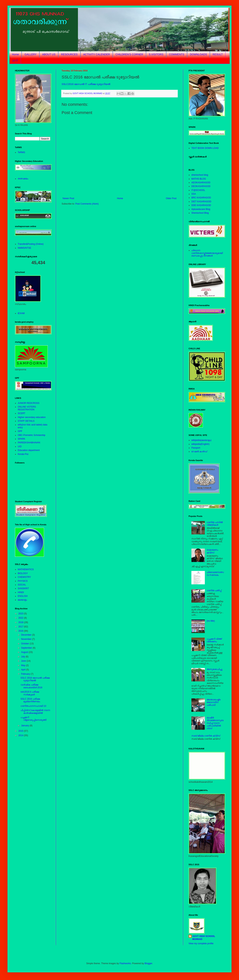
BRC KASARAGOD (201, 198)
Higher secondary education (32, 417)
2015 (21, 731)
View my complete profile (201, 943)
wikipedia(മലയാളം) (201, 440)
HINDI (21, 592)
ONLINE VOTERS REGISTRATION (27, 408)
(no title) (211, 621)
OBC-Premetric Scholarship (31, 435)
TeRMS (21, 152)
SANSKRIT (23, 588)
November (27, 639)
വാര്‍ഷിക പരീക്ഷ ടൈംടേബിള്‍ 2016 (31, 686)
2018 (21, 622)
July (23, 657)
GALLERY (30, 54)
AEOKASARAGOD (201, 183)
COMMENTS (177, 54)
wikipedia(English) (200, 444)
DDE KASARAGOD (201, 205)
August (25, 652)
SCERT (21, 413)
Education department (29, 450)
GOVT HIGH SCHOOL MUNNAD (204, 938)
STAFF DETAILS (26, 421)
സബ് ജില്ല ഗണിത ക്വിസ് (206, 736)
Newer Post (68, 198)
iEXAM (21, 313)
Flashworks (125, 963)
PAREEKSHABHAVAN (29, 443)
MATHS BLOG (199, 179)
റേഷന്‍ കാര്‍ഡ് (199, 452)
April (24, 670)
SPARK (21, 439)
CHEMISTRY (24, 577)
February (26, 674)
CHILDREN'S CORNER (129, 54)
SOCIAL (22, 585)
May (24, 665)
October (25, 644)
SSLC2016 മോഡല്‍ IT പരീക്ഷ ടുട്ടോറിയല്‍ (86, 84)
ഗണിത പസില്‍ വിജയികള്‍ (215, 524)
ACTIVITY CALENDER (97, 54)
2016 (21, 631)
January (25, 726)
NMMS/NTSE (24, 248)
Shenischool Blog (200, 213)
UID (20, 447)
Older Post (171, 198)
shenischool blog (200, 175)
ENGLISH (23, 596)
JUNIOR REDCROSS (29, 403)
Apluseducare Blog (201, 209)
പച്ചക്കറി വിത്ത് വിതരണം (214, 640)
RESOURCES (69, 54)
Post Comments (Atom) (87, 204)
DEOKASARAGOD (201, 186)
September (27, 648)
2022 (21, 618)
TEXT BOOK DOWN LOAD (205, 148)
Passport (196, 448)
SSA (194, 194)
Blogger (148, 963)
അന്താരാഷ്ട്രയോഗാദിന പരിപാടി (214, 702)
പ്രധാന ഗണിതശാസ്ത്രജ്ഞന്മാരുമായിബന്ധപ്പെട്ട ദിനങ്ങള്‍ (207, 253)
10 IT (15, 61)
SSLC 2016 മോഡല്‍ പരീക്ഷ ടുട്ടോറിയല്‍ (35, 679)
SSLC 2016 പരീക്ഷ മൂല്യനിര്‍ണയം (30, 700)
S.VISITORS (156, 54)
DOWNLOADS (198, 54)
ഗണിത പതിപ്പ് (214, 590)
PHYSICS (23, 581)
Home (15, 54)
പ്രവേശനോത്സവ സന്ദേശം (215, 574)
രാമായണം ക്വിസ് (212, 551)
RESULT (218, 54)
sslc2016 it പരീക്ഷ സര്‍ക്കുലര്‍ (30, 693)
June (24, 661)
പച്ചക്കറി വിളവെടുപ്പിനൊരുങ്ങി (33, 719)
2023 (21, 614)
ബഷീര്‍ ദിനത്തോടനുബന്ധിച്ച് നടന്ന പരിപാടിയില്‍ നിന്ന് (215, 723)
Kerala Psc (23, 454)
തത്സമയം (23, 179)
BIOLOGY (23, 573)
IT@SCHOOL (198, 190)
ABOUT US (49, 54)
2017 (21, 627)
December (27, 635)
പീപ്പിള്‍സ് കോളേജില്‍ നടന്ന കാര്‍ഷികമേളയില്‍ (35, 712)
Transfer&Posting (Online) (31, 244)
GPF (20, 431)
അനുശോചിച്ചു (215, 669)
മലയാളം (22, 600)
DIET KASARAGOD (201, 202)
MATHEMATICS (26, 569)
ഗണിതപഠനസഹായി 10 (33, 706)
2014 (21, 735)
